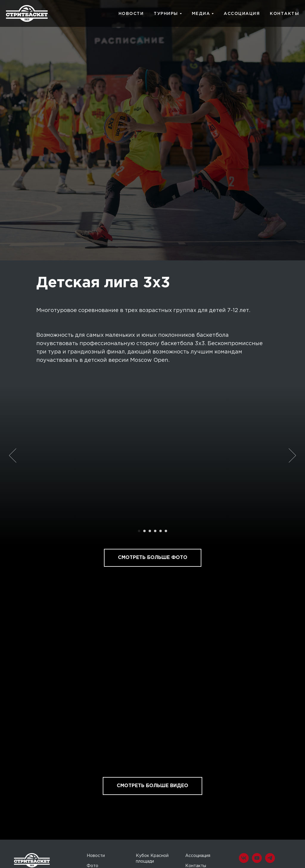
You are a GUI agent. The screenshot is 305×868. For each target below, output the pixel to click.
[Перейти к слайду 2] (144, 531)
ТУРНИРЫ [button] (166, 14)
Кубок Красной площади (152, 859)
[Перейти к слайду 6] (166, 531)
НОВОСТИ (131, 14)
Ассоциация (198, 856)
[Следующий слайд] (292, 455)
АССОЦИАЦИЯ (242, 14)
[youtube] (257, 861)
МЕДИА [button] (201, 14)
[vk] (244, 861)
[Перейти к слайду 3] (150, 531)
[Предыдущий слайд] (13, 455)
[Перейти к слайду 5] (161, 531)
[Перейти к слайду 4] (155, 531)
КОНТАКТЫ (284, 14)
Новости (96, 856)
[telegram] (270, 861)
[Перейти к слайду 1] (139, 531)
